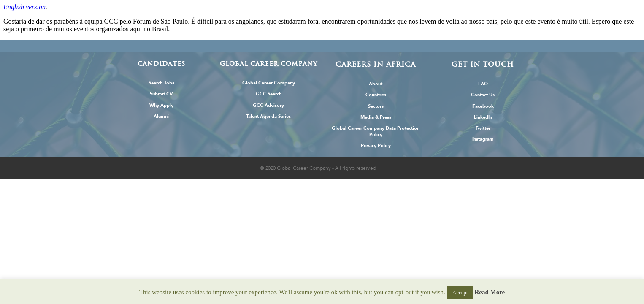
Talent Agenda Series (268, 116)
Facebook (483, 106)
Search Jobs (161, 83)
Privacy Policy (376, 145)
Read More (490, 292)
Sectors (376, 106)
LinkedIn (483, 117)
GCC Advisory (268, 105)
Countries (376, 95)
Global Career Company (269, 83)
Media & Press (376, 117)
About (376, 84)
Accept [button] (460, 292)
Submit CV (161, 94)
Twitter (483, 128)
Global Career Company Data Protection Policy (376, 131)
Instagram (483, 139)
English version (24, 7)
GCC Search (269, 94)
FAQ (483, 84)
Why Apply (161, 105)
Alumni (161, 116)
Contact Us (483, 95)
